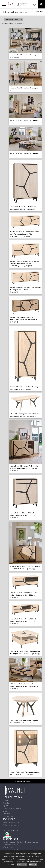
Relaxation (6, 803)
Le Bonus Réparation (10, 830)
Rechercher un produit (11, 822)
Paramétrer (22, 864)
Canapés (6, 800)
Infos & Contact (9, 847)
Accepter (33, 864)
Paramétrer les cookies (11, 845)
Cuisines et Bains (9, 816)
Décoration (7, 814)
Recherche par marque (11, 825)
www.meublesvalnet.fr (11, 850)
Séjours (6, 12)
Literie (5, 811)
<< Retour (40, 12)
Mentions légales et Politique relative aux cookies (20, 842)
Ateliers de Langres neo (19, 12)
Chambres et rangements (12, 808)
